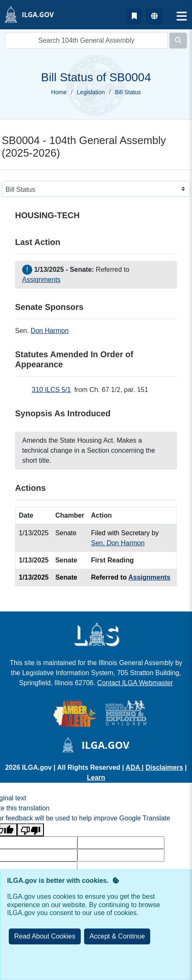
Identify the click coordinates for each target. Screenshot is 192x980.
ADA (134, 767)
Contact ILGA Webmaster (135, 683)
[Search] (178, 41)
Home (59, 92)
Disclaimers (164, 767)
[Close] (117, 936)
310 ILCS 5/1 (51, 390)
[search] (86, 41)
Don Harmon (50, 331)
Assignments (41, 280)
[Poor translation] (31, 830)
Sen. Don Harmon (118, 543)
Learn (96, 778)
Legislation (91, 92)
